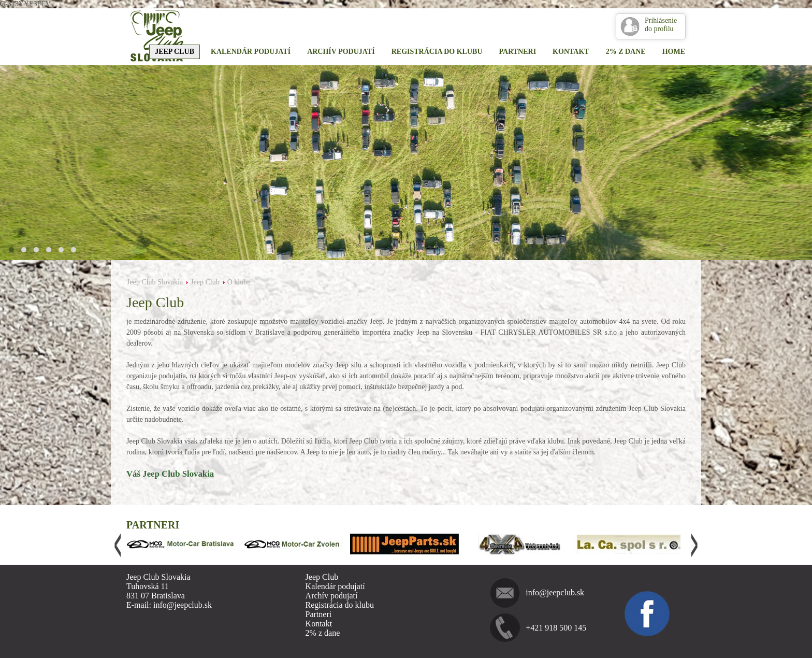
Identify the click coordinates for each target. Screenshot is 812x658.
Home (674, 52)
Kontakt (571, 52)
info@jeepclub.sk (555, 592)
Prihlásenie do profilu (661, 25)
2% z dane (626, 52)
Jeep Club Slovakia (155, 282)
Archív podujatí (341, 52)
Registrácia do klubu (437, 52)
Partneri (518, 52)
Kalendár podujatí (251, 52)
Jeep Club (175, 52)
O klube (239, 282)
